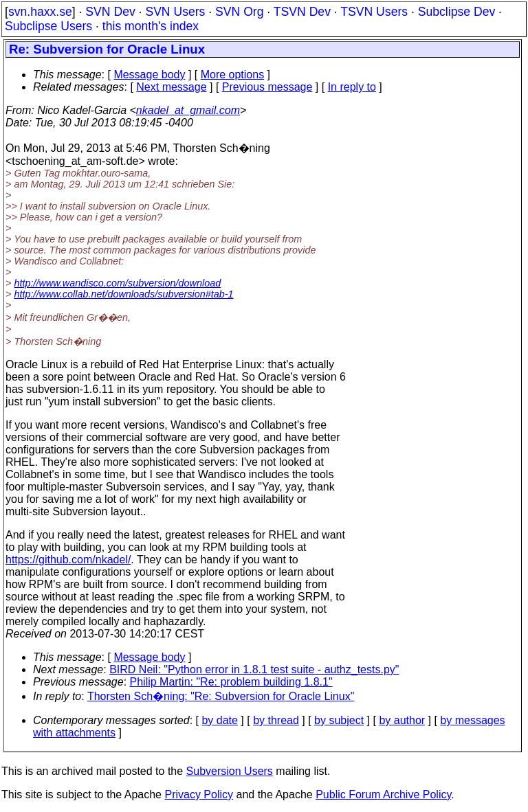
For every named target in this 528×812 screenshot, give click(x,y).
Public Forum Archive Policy (383, 794)
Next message (171, 87)
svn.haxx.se (40, 12)
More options (233, 75)
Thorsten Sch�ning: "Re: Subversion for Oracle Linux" (221, 696)
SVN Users (175, 12)
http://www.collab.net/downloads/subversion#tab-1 (123, 294)
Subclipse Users (48, 26)
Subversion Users (230, 771)
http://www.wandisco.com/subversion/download (117, 283)
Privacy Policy (199, 794)
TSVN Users (374, 12)
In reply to (352, 87)
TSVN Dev (302, 12)
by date (219, 720)
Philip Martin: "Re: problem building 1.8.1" (231, 682)
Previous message (267, 87)
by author (402, 720)
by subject (339, 720)
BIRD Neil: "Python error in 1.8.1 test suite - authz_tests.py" (254, 669)
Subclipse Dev (456, 12)
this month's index (151, 26)
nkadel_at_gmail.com (188, 110)
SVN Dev (110, 12)
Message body (149, 75)
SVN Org (239, 12)
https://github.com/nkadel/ (68, 560)
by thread (276, 720)
